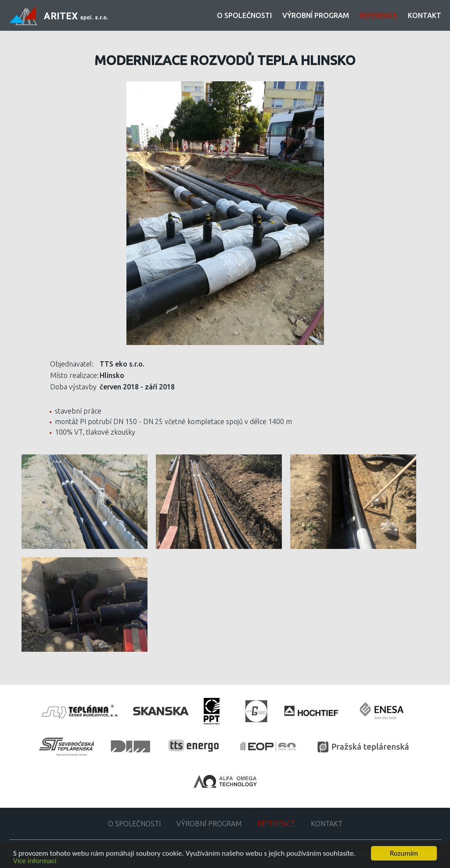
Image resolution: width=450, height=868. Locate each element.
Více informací (35, 861)
